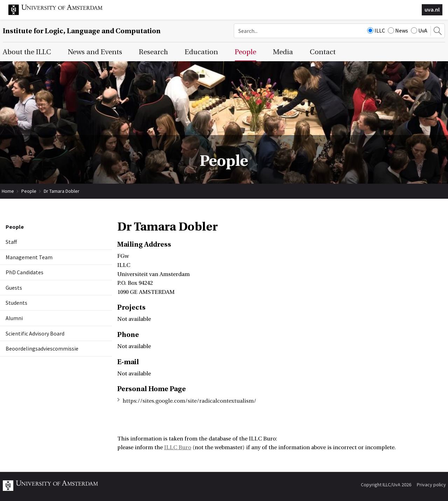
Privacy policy (431, 485)
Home (8, 191)
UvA (419, 30)
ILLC (376, 30)
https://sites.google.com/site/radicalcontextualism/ (189, 401)
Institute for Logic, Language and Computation (82, 31)
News (398, 30)
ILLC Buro (178, 447)
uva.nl (432, 9)
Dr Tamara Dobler (62, 191)
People (29, 191)
